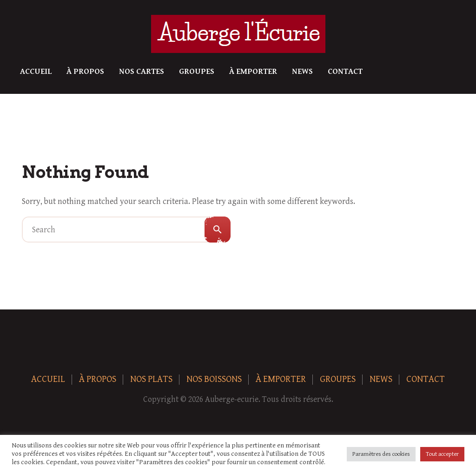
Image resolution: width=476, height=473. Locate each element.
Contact (345, 72)
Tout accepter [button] (442, 454)
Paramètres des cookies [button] (381, 454)
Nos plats (151, 379)
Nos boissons (214, 379)
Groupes (197, 72)
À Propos (85, 72)
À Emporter (253, 72)
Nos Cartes (142, 72)
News (302, 72)
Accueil (36, 72)
